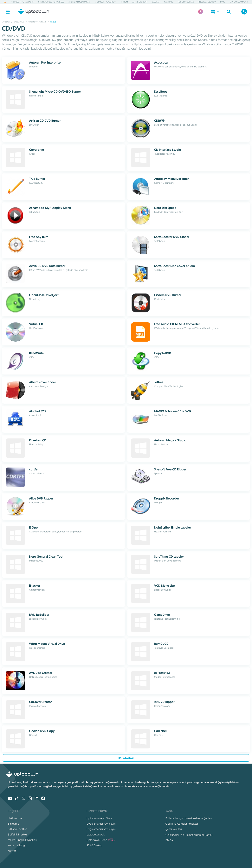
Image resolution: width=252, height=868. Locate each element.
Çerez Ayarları (174, 829)
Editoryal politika (18, 829)
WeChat (156, 2)
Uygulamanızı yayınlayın (101, 824)
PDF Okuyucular (186, 2)
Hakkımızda (15, 818)
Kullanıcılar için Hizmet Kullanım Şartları (189, 818)
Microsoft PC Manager (22, 2)
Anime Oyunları (140, 2)
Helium (124, 2)
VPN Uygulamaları (239, 2)
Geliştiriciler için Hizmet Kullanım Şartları (189, 835)
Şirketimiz (14, 824)
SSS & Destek (94, 845)
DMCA (169, 840)
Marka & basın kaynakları (22, 840)
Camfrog (169, 2)
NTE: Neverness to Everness (51, 2)
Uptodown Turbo (100, 840)
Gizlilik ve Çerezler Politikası (182, 824)
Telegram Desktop (207, 2)
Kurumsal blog (16, 845)
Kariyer (12, 851)
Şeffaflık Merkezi (18, 834)
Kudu (223, 2)
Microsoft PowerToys (106, 2)
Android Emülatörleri (79, 2)
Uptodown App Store (99, 818)
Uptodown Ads (96, 834)
